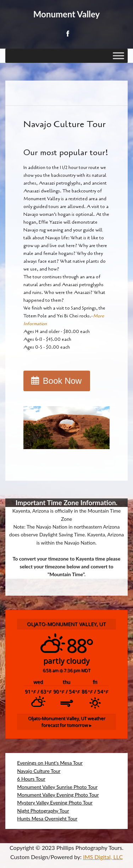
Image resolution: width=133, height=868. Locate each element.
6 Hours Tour (31, 779)
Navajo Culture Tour (39, 771)
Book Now (62, 381)
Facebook (67, 34)
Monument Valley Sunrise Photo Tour (57, 787)
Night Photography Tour (43, 811)
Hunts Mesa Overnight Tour (47, 818)
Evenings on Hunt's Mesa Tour (50, 763)
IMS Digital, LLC (103, 857)
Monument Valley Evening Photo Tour (58, 795)
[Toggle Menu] (118, 56)
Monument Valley (66, 14)
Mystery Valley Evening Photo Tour (55, 803)
